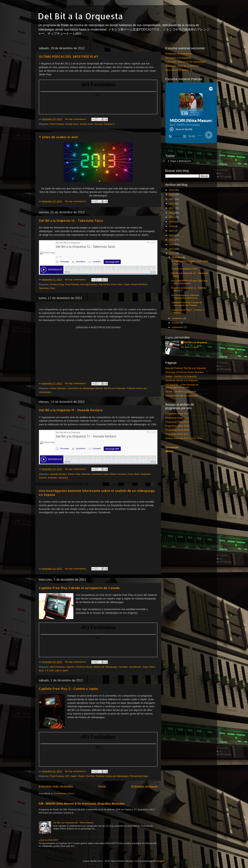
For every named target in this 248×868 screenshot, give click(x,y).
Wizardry (63, 478)
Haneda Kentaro (58, 474)
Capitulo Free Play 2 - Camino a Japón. (69, 689)
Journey (98, 124)
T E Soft (49, 670)
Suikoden (53, 478)
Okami (81, 776)
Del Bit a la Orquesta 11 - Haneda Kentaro (71, 410)
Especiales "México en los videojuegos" (186, 62)
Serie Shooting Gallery (177, 70)
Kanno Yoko (74, 474)
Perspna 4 (109, 124)
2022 (172, 208)
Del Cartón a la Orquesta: (179, 58)
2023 (172, 204)
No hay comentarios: (76, 119)
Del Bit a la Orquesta (80, 16)
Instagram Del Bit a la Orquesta (182, 396)
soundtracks (135, 667)
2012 (172, 253)
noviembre (177, 318)
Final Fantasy (57, 124)
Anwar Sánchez (58, 388)
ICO (67, 776)
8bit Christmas (57, 667)
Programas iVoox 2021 (177, 418)
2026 (172, 190)
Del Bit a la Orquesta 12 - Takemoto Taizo (71, 220)
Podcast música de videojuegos (112, 776)
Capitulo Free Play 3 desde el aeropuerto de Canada (79, 588)
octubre (176, 323)
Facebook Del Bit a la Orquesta (182, 381)
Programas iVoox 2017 (177, 434)
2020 (172, 217)
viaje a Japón (61, 670)
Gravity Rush (86, 124)
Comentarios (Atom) (64, 793)
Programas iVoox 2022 (177, 414)
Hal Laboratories (89, 284)
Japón (74, 776)
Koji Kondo (104, 284)
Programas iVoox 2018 (177, 430)
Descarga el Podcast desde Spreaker (185, 372)
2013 (172, 249)
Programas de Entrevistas (179, 54)
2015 (172, 240)
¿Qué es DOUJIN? (48, 840)
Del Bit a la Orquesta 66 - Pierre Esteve (73, 823)
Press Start (117, 284)
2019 (172, 222)
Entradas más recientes (56, 786)
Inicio (102, 786)
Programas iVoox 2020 (177, 422)
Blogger (161, 861)
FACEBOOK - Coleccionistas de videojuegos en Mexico (182, 386)
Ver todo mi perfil (190, 347)
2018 (172, 226)
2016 (172, 235)
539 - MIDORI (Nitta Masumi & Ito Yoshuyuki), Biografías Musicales (82, 804)
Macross (86, 474)
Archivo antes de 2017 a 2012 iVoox (184, 438)
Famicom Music (84, 667)
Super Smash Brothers (136, 284)
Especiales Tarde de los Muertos (182, 66)
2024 (172, 199)
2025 (172, 194)
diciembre (177, 257)
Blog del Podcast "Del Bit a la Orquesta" (186, 368)
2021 (172, 213)
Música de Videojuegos (105, 667)
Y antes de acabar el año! (58, 137)
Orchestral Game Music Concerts (109, 474)
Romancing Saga (139, 776)
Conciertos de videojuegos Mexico (85, 388)
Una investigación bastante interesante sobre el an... (185, 297)
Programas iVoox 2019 (177, 426)
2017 (172, 231)
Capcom (70, 667)
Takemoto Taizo (47, 288)
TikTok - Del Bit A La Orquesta (181, 392)
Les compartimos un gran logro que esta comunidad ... (189, 282)
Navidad (123, 667)
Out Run (90, 776)
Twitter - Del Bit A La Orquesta (181, 376)
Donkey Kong (57, 284)
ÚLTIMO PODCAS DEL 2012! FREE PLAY (69, 56)
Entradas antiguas (144, 786)
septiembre (178, 327)
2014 (172, 244)
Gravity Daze (72, 124)
